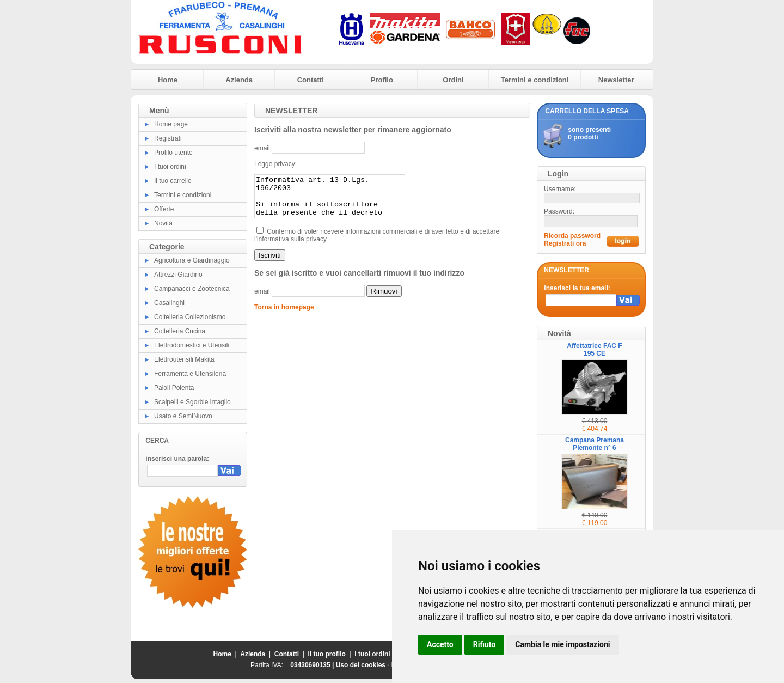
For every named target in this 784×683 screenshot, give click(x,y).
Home (168, 80)
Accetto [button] (440, 644)
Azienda (239, 80)
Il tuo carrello (173, 181)
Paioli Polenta (174, 388)
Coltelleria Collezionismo (190, 317)
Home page (171, 124)
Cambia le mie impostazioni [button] (562, 644)
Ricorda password (572, 236)
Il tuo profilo (327, 654)
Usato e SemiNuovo (183, 416)
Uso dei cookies (361, 665)
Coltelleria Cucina (180, 331)
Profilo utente (173, 153)
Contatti (311, 80)
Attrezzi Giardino (178, 275)
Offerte (164, 209)
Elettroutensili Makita (184, 359)
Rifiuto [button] (485, 644)
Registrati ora (565, 243)
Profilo (382, 80)
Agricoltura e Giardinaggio (192, 260)
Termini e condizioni (535, 80)
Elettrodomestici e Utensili (192, 345)
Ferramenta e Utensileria (190, 374)
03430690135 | (313, 665)
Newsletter (616, 80)
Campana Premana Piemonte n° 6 (595, 444)
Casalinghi (169, 303)
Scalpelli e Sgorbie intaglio (192, 402)
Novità (163, 223)
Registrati (168, 138)
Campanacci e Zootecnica (192, 289)
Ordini (453, 80)
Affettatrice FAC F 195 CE (594, 350)
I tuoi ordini (170, 167)
